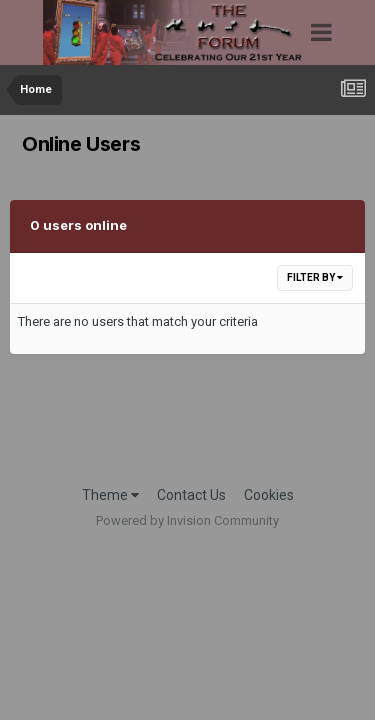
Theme (110, 495)
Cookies (269, 495)
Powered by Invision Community (187, 520)
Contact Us (191, 495)
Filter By (315, 277)
